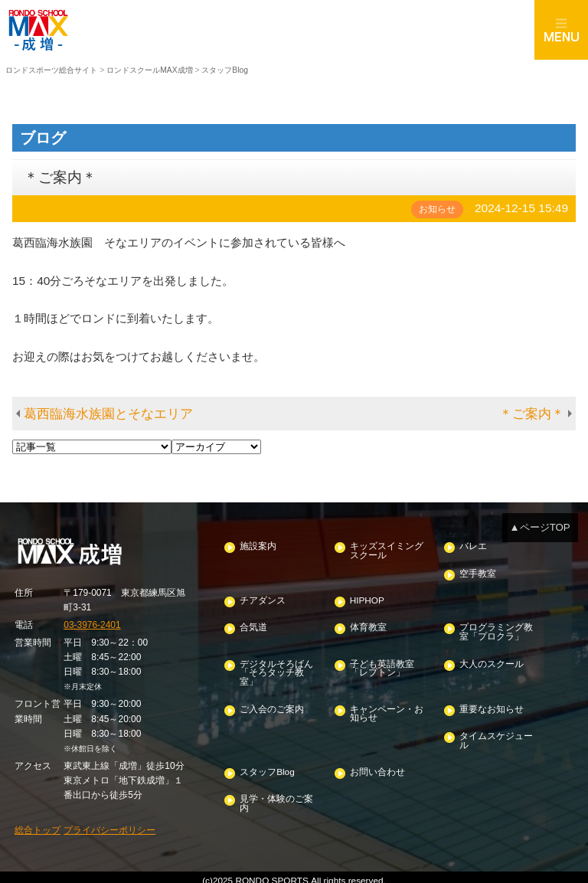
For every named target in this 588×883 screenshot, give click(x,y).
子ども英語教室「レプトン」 (381, 665)
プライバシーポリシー (109, 824)
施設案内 (258, 546)
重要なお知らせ (492, 705)
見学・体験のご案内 (276, 798)
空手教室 (478, 572)
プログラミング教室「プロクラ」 (496, 630)
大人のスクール (492, 661)
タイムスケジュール (496, 736)
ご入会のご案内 (272, 705)
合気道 (253, 625)
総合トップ (38, 824)
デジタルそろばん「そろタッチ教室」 (276, 669)
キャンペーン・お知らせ (386, 710)
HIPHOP (366, 598)
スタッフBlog (267, 766)
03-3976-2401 (91, 623)
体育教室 (367, 625)
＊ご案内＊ (532, 414)
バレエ (473, 546)
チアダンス (263, 598)
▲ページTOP (541, 526)
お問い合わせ (377, 766)
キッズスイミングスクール (386, 550)
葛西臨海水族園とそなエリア (108, 414)
